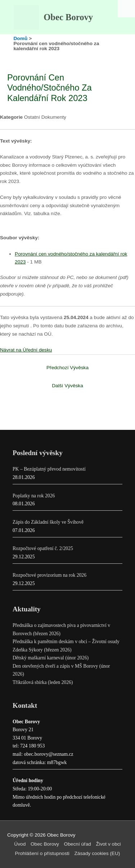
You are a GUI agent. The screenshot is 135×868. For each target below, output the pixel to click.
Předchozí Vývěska (67, 368)
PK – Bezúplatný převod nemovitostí (49, 469)
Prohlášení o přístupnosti (42, 853)
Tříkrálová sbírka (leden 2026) (43, 682)
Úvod (20, 844)
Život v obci (109, 844)
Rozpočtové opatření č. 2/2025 (43, 548)
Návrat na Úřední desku (26, 350)
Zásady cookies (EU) (97, 853)
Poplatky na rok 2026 (34, 496)
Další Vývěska (67, 386)
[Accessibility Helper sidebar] (126, 9)
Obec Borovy (68, 17)
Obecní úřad (78, 844)
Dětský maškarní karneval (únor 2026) (51, 658)
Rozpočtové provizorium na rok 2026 (49, 575)
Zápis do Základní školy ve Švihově (48, 522)
